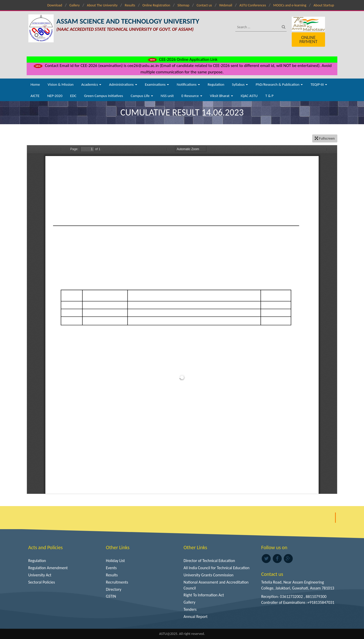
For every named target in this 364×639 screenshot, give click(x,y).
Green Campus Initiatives (104, 96)
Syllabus (240, 84)
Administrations (123, 84)
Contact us (204, 5)
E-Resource (192, 96)
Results (130, 5)
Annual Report (196, 617)
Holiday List (115, 561)
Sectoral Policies (42, 582)
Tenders (190, 609)
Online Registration (156, 5)
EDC (73, 96)
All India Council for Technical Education (216, 568)
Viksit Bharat (221, 96)
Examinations (157, 84)
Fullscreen (325, 138)
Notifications (188, 84)
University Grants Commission (209, 575)
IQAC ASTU (249, 96)
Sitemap (183, 5)
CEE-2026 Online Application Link (182, 59)
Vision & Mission (61, 84)
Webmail (226, 5)
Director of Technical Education (209, 561)
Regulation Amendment (48, 568)
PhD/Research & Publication (279, 84)
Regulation (216, 84)
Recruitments (117, 582)
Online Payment (308, 40)
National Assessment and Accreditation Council (216, 585)
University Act (40, 575)
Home (35, 84)
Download (55, 5)
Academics (91, 84)
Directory (114, 589)
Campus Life (142, 96)
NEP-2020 (55, 96)
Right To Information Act (204, 595)
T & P (269, 96)
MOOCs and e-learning (290, 5)
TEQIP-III (319, 84)
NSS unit (167, 96)
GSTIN (111, 596)
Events (111, 568)
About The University (102, 5)
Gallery (75, 5)
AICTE (35, 96)
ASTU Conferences (253, 5)
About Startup (324, 5)
